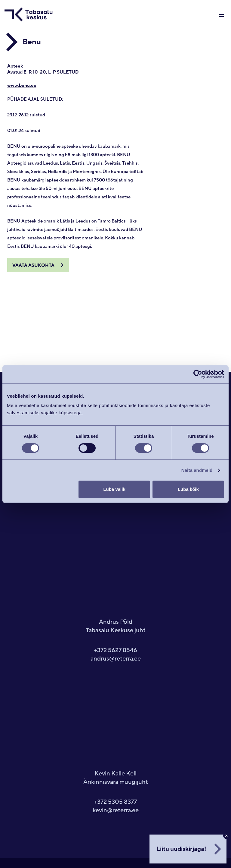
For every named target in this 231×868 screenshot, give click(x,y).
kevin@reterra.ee (116, 810)
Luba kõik (188, 489)
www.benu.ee (22, 85)
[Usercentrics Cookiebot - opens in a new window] (198, 374)
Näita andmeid (197, 470)
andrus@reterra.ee (116, 659)
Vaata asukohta (33, 265)
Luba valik (114, 489)
